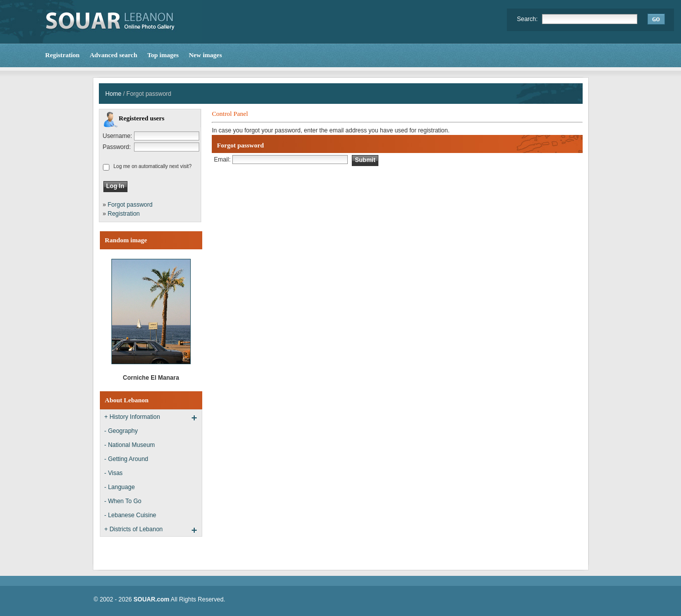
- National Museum (130, 445)
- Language (120, 487)
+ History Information (132, 417)
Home (113, 94)
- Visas (113, 473)
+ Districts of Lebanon (133, 529)
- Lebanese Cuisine (130, 515)
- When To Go (123, 501)
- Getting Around (126, 459)
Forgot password (130, 205)
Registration (124, 214)
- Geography (121, 431)
